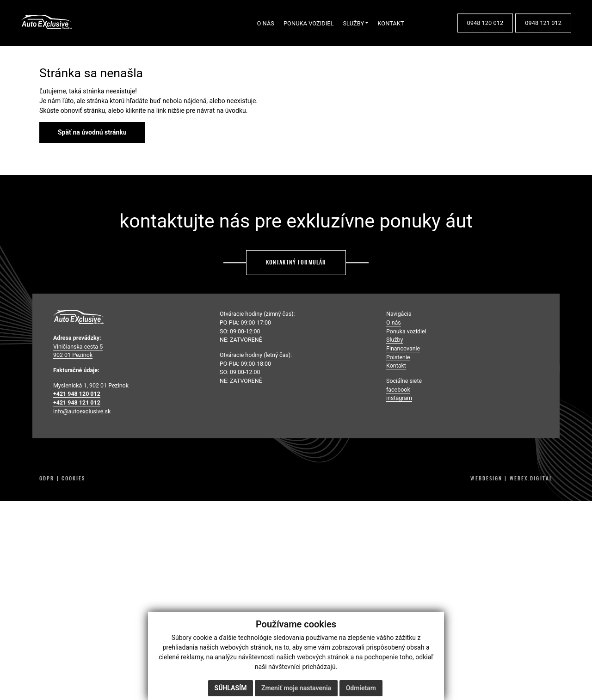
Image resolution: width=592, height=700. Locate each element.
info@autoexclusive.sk (82, 411)
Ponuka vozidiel (406, 331)
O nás (394, 322)
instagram (399, 398)
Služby (395, 340)
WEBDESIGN (486, 479)
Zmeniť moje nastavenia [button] (296, 688)
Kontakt (396, 365)
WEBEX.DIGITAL (531, 479)
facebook (398, 390)
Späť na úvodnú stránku (92, 132)
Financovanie (403, 348)
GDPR (47, 479)
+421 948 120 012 (77, 394)
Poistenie (398, 357)
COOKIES (74, 479)
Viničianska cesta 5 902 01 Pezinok (78, 351)
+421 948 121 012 (77, 402)
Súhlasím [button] (231, 688)
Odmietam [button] (361, 688)
